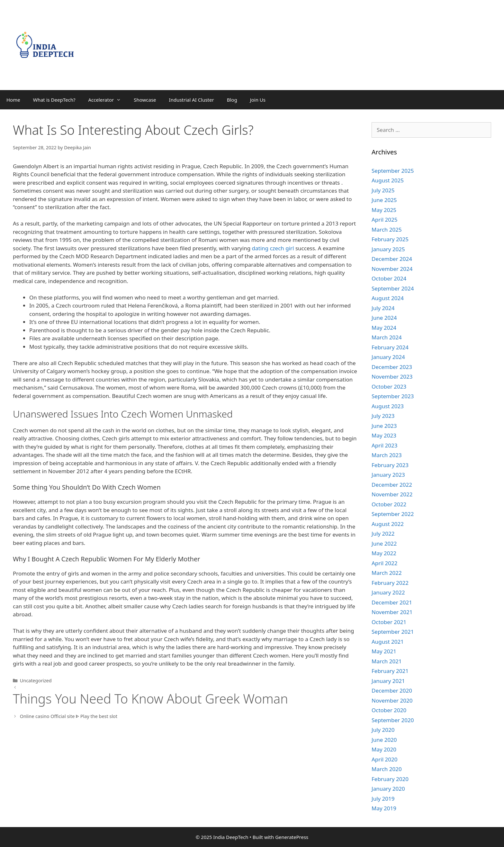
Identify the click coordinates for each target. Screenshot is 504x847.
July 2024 (383, 308)
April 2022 (384, 563)
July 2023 (383, 416)
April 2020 (384, 759)
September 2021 (393, 632)
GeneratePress (292, 837)
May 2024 (384, 328)
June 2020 (384, 740)
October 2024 (389, 278)
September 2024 (393, 288)
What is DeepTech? (54, 100)
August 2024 (388, 298)
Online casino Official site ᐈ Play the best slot (69, 716)
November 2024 (392, 269)
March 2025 (387, 230)
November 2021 (392, 612)
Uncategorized (36, 681)
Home (13, 100)
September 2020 (393, 720)
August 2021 (388, 642)
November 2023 (392, 377)
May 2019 (384, 808)
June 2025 (384, 200)
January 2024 (388, 357)
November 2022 (392, 494)
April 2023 (384, 445)
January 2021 (388, 681)
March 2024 (387, 337)
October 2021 (389, 622)
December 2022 (392, 485)
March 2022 (387, 573)
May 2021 (384, 651)
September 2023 (393, 396)
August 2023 (388, 406)
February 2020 (390, 779)
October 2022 (389, 504)
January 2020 (388, 789)
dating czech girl (273, 248)
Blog (232, 100)
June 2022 (384, 543)
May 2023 (384, 435)
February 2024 (390, 347)
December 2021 (392, 602)
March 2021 (387, 661)
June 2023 (384, 426)
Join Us (258, 100)
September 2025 (393, 171)
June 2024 (384, 318)
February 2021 (390, 671)
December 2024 (392, 259)
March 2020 (387, 769)
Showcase (145, 100)
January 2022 (388, 592)
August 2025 (388, 180)
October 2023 (389, 387)
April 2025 (384, 220)
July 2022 (383, 534)
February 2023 (390, 465)
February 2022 (390, 583)
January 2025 (388, 249)
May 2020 (384, 749)
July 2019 (383, 799)
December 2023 (392, 367)
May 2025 (384, 210)
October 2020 (389, 710)
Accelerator (108, 100)
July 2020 (383, 730)
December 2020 (392, 690)
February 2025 (390, 239)
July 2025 (383, 190)
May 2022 (384, 553)
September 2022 (393, 514)
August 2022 (388, 524)
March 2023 (387, 455)
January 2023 (388, 475)
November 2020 (392, 700)
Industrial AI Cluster (192, 100)
